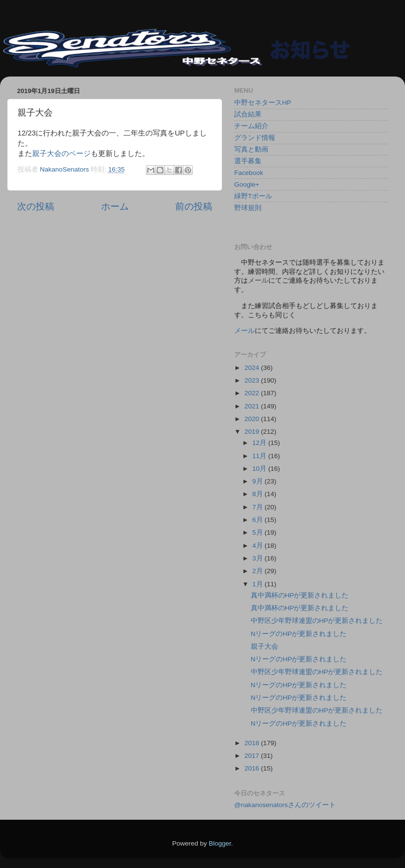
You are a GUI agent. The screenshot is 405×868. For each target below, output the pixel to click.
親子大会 (264, 646)
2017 (253, 756)
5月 (258, 532)
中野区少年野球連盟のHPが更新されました (317, 621)
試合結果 (248, 114)
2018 (253, 743)
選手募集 (248, 161)
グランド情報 (255, 138)
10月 (260, 469)
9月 (258, 481)
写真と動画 (251, 149)
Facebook (249, 173)
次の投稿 (36, 206)
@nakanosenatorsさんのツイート (285, 805)
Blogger (220, 843)
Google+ (247, 184)
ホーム (115, 206)
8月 (258, 494)
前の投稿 (194, 206)
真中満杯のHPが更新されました (300, 595)
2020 (253, 419)
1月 (258, 584)
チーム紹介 (251, 126)
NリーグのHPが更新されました (299, 634)
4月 (258, 546)
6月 (258, 520)
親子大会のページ (61, 154)
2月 (258, 571)
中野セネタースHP (263, 103)
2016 (253, 768)
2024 (253, 368)
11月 (260, 456)
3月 (258, 558)
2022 (253, 393)
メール (244, 331)
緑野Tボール (253, 196)
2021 (253, 406)
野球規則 (248, 208)
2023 (253, 380)
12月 (260, 443)
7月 (258, 507)
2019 (253, 432)
